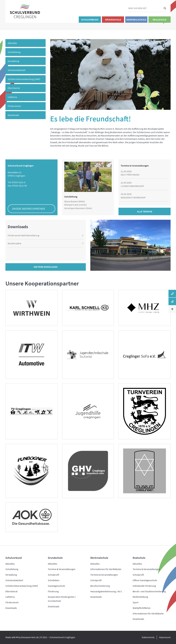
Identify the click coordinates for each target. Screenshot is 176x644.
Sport (136, 602)
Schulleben (54, 580)
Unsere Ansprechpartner (28, 209)
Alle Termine (145, 211)
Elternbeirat (14, 88)
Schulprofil (54, 575)
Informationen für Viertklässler (106, 569)
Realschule (160, 20)
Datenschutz (148, 637)
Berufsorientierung (100, 586)
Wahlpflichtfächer (142, 608)
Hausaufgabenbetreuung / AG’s (106, 591)
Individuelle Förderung (144, 586)
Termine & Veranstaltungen (62, 569)
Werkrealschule (136, 20)
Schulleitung (14, 52)
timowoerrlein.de (30, 637)
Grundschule (113, 20)
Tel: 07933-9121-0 (16, 182)
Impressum (165, 637)
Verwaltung (13, 61)
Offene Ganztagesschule (145, 580)
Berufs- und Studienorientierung (149, 591)
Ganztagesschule (56, 586)
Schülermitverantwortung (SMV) (24, 79)
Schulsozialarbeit (16, 70)
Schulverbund (90, 20)
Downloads (13, 115)
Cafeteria (12, 97)
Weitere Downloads (46, 267)
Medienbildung (140, 597)
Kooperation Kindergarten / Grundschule (62, 599)
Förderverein (14, 106)
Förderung (53, 591)
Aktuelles (12, 43)
